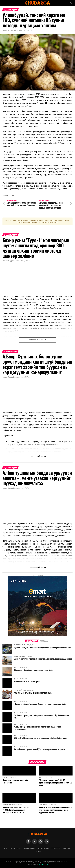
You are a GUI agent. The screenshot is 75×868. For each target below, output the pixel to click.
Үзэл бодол (56, 848)
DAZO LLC (44, 864)
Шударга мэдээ (43, 848)
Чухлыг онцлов (16, 848)
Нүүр (6, 848)
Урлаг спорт (67, 848)
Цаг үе (39, 851)
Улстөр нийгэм (29, 848)
